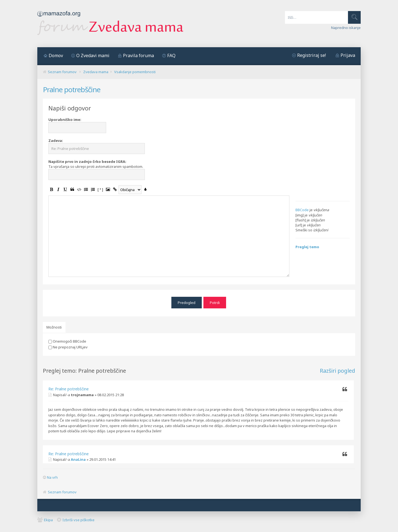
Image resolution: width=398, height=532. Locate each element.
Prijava (348, 55)
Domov (56, 55)
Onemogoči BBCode (67, 340)
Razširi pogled (337, 369)
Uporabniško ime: (65, 120)
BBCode (302, 210)
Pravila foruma (138, 55)
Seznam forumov (62, 72)
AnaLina (78, 458)
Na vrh (52, 476)
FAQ (171, 55)
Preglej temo (307, 247)
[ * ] (100, 190)
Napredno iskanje (346, 28)
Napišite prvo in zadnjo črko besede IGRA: (87, 162)
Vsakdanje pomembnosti (135, 72)
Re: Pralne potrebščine (69, 388)
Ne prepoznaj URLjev (68, 346)
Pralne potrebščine (72, 89)
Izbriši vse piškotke (78, 518)
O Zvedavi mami (93, 55)
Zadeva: (56, 141)
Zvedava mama (96, 72)
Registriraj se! (311, 55)
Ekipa (48, 518)
